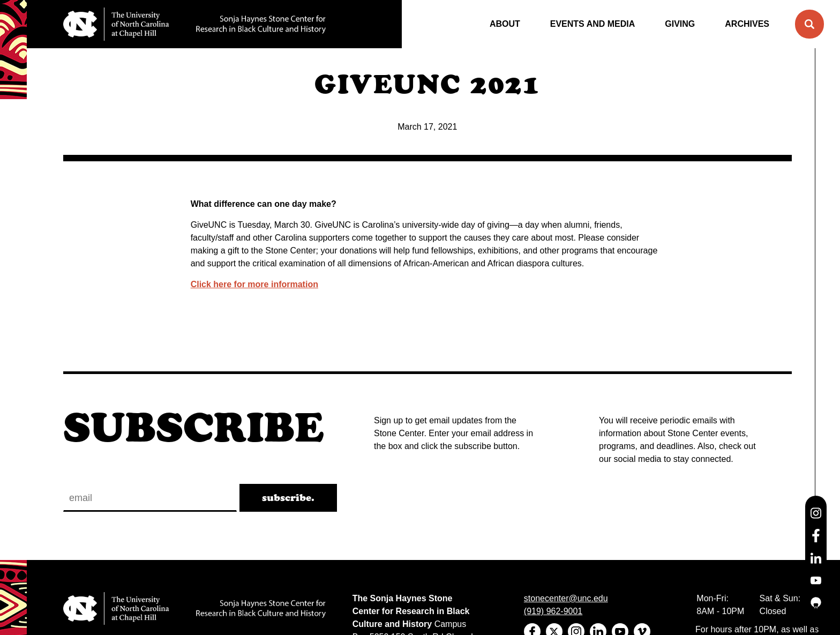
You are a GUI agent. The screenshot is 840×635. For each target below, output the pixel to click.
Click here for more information (254, 284)
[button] (809, 24)
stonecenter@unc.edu (566, 598)
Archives (747, 24)
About (505, 24)
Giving (680, 24)
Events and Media (593, 24)
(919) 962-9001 (553, 611)
